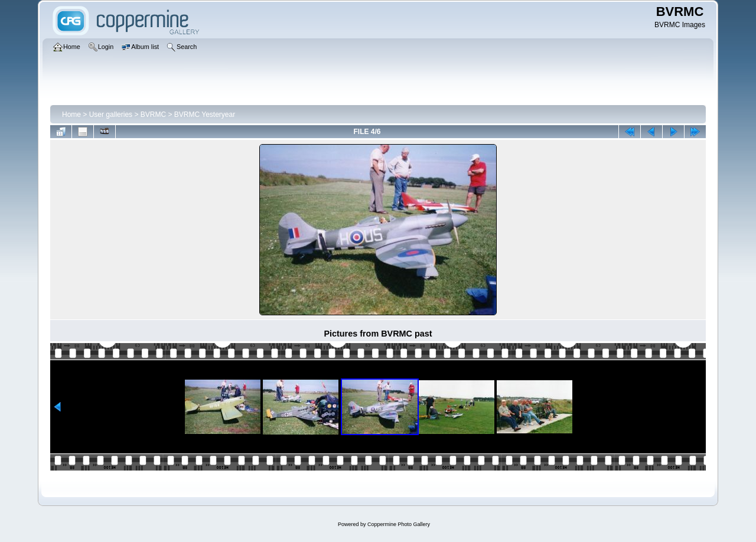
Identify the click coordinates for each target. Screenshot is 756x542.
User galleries (111, 115)
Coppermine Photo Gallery (399, 524)
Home (71, 115)
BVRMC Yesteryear (205, 115)
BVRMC (153, 115)
